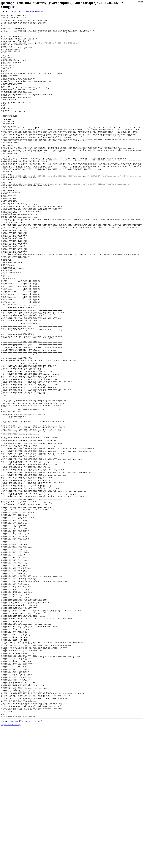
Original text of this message (11, 864)
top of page (15, 861)
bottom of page (16, 11)
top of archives (29, 11)
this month (40, 11)
